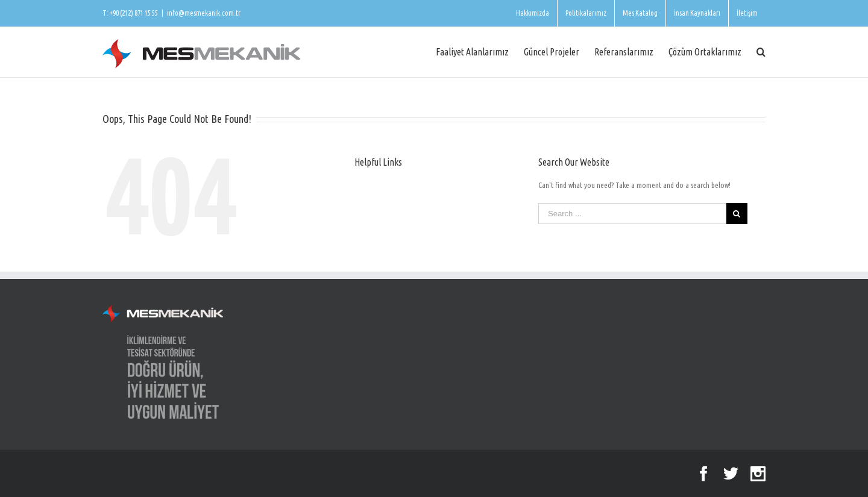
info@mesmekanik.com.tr (204, 13)
